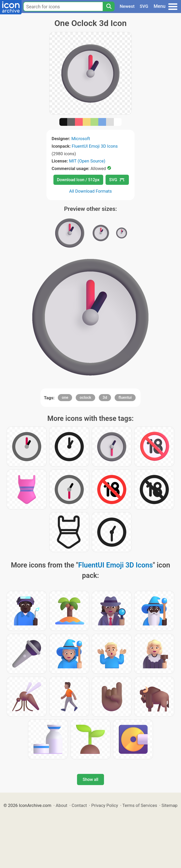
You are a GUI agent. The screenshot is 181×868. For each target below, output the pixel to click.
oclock (85, 397)
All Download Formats (91, 191)
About (62, 805)
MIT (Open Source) (87, 161)
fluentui (125, 397)
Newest (127, 6)
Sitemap (170, 805)
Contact (79, 805)
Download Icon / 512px (78, 180)
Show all (90, 779)
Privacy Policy (105, 805)
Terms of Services (140, 805)
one (65, 397)
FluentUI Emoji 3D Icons (95, 146)
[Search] (109, 6)
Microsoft (81, 139)
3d (105, 397)
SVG (144, 6)
